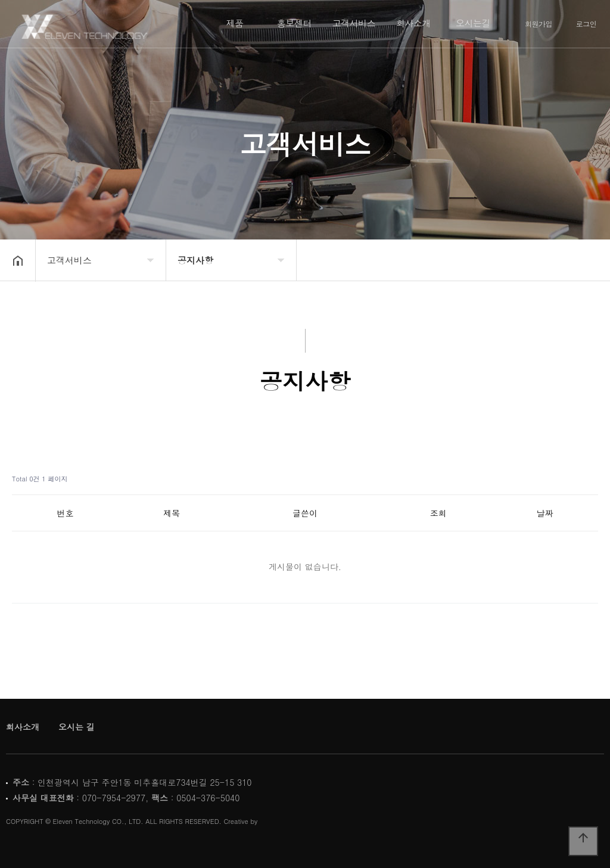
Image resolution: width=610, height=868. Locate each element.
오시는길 (473, 23)
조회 (438, 513)
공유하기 (583, 259)
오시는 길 (77, 727)
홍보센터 (294, 23)
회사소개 (413, 23)
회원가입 (539, 24)
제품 (235, 23)
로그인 (586, 24)
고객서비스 (354, 23)
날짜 (545, 513)
